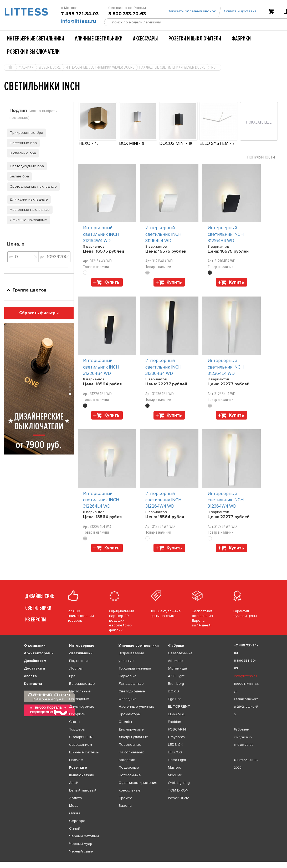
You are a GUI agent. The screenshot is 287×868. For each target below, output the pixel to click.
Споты (75, 722)
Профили (77, 714)
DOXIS (173, 691)
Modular (175, 775)
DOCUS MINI (172, 143)
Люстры (76, 668)
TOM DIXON (178, 790)
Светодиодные (132, 691)
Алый (74, 783)
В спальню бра (21, 153)
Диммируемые (82, 706)
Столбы (125, 722)
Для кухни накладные (27, 199)
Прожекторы (130, 714)
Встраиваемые (82, 684)
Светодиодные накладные (32, 187)
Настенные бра (22, 143)
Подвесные (79, 661)
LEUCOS (175, 752)
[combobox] (263, 157)
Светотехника (180, 653)
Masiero (175, 767)
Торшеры (77, 729)
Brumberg (176, 684)
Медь (74, 806)
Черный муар (81, 844)
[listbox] (143, 862)
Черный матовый (84, 836)
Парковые (128, 676)
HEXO (85, 143)
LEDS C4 (175, 745)
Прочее (76, 760)
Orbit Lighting (179, 783)
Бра (72, 676)
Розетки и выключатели (195, 39)
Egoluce (175, 699)
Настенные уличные (136, 706)
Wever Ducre (179, 798)
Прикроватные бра (25, 133)
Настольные (80, 691)
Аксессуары (145, 39)
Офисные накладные (27, 220)
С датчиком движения (138, 783)
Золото (76, 798)
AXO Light (176, 676)
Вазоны (125, 806)
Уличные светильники (99, 39)
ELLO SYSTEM (214, 143)
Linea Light (177, 760)
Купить (112, 282)
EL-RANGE (176, 714)
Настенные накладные (28, 210)
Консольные (130, 790)
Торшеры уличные (135, 668)
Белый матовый (83, 790)
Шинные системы (84, 752)
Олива (75, 813)
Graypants (176, 737)
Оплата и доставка (240, 11)
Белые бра (18, 176)
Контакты (33, 684)
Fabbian (175, 722)
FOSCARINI (177, 729)
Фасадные (128, 699)
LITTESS (24, 12)
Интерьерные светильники (36, 39)
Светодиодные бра (25, 166)
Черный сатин (81, 851)
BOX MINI (129, 143)
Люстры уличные (133, 737)
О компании (35, 645)
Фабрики (241, 39)
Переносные (130, 745)
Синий (75, 828)
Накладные (79, 699)
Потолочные (130, 775)
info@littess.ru (78, 21)
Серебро (77, 821)
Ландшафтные (131, 684)
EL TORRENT (179, 706)
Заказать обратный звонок (192, 11)
